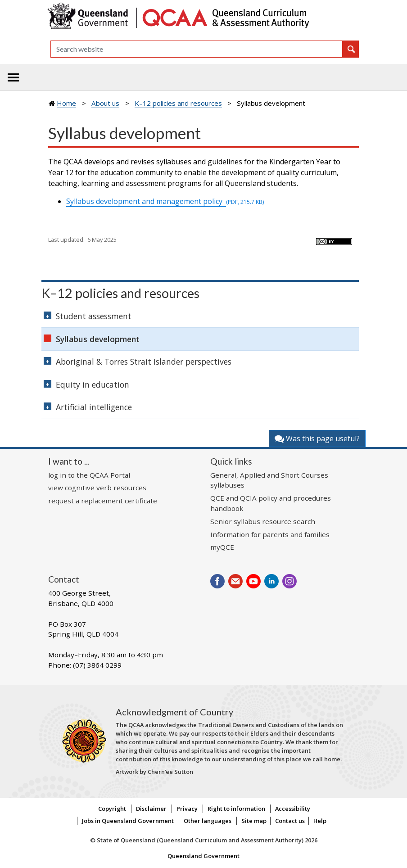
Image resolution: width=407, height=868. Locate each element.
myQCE (222, 547)
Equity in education (93, 384)
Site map (254, 821)
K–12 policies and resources (178, 103)
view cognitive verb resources (97, 488)
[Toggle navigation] (14, 77)
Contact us (290, 821)
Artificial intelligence (94, 407)
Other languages (208, 821)
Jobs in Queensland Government (128, 821)
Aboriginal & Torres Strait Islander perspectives (144, 362)
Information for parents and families (270, 534)
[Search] (197, 49)
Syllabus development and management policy (165, 201)
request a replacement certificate (103, 501)
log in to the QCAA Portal (89, 475)
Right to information (236, 809)
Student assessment (94, 316)
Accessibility (293, 809)
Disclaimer (151, 809)
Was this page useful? (317, 439)
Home (66, 103)
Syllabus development (98, 339)
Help (320, 821)
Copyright (112, 809)
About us (105, 103)
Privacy (187, 809)
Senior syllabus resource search (263, 521)
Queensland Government (203, 856)
